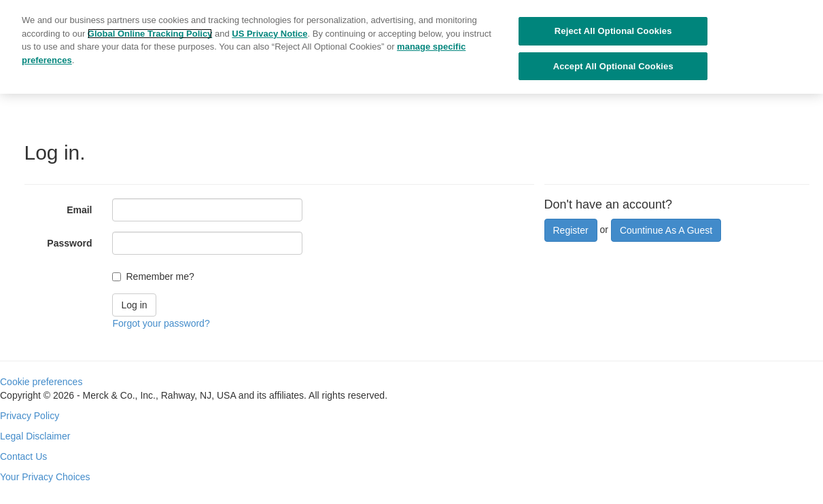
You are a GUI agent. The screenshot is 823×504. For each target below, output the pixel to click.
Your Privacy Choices (45, 477)
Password (69, 243)
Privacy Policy (30, 416)
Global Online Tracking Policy (150, 34)
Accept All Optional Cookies (613, 66)
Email (79, 210)
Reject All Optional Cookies (613, 31)
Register (571, 230)
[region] (411, 47)
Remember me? (160, 276)
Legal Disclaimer (35, 436)
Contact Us (23, 456)
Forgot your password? (161, 323)
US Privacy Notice (269, 34)
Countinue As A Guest (666, 230)
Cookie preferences (41, 382)
